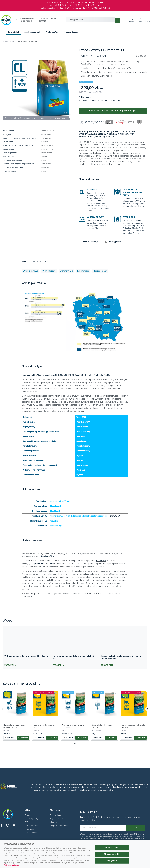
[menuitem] (13, 32)
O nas (27, 815)
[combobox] (91, 20)
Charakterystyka (66, 271)
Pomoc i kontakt (31, 833)
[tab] (24, 262)
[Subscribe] (135, 828)
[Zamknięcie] (146, 854)
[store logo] (6, 20)
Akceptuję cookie (112, 861)
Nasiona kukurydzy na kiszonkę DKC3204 (133, 726)
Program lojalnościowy (59, 826)
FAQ (27, 822)
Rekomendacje (83, 271)
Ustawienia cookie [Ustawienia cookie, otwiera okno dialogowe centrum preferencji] (112, 848)
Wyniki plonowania (31, 271)
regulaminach (108, 137)
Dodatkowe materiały (41, 262)
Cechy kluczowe (49, 271)
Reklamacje (29, 829)
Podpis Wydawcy (31, 819)
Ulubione (54, 822)
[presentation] (2, 709)
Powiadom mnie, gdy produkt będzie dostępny (113, 111)
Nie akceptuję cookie (112, 854)
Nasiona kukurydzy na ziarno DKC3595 (103, 726)
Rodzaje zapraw (100, 271)
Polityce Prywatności (115, 839)
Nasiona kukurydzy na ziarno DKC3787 (44, 726)
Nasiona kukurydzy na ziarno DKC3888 (73, 726)
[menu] (43, 32)
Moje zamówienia (57, 819)
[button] (140, 20)
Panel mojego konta (58, 815)
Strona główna (8, 42)
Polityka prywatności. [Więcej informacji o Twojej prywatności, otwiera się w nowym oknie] (11, 865)
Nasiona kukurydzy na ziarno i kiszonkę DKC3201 (15, 726)
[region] (75, 854)
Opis (24, 262)
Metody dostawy (31, 826)
